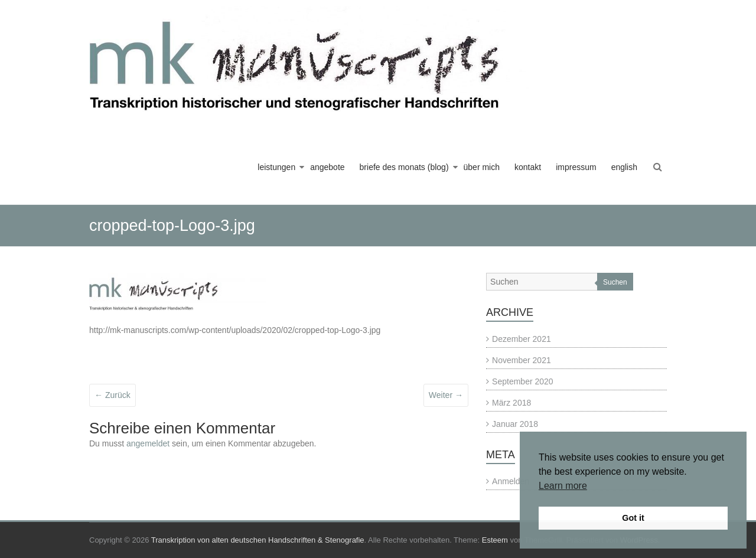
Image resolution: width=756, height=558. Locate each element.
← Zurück (113, 395)
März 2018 (511, 403)
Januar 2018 (515, 424)
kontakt (528, 167)
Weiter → (446, 395)
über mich (482, 167)
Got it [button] (633, 518)
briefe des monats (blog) (404, 167)
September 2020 (523, 381)
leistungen (276, 167)
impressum (576, 167)
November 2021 (522, 360)
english (624, 167)
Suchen (615, 282)
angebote (327, 167)
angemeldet (148, 443)
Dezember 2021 (522, 339)
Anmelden (511, 481)
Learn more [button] (563, 486)
